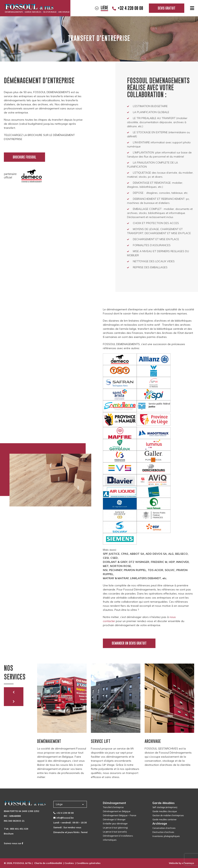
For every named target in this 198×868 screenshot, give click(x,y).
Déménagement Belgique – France (119, 815)
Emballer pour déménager (115, 824)
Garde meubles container (164, 820)
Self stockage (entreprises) (165, 807)
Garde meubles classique (165, 811)
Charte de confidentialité (48, 863)
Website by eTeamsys (181, 863)
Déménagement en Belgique (117, 811)
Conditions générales (88, 863)
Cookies (69, 863)
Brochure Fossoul (24, 157)
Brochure (9, 834)
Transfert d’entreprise (113, 807)
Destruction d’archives (163, 832)
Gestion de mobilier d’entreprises (168, 815)
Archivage (160, 823)
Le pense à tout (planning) (115, 828)
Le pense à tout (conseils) (115, 832)
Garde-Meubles (163, 803)
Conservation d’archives (164, 828)
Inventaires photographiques (166, 836)
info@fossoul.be (64, 818)
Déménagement (114, 803)
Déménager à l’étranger (114, 820)
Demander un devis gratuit (129, 643)
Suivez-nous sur (14, 843)
